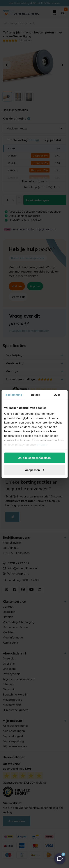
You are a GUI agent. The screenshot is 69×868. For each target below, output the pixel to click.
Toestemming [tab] (13, 395)
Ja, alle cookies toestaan (35, 458)
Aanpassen (35, 470)
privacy (42, 444)
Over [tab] (57, 395)
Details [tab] (36, 395)
